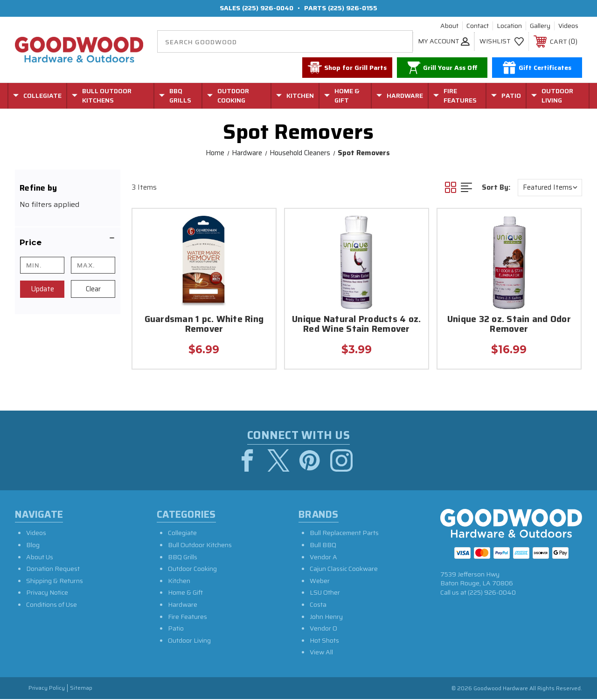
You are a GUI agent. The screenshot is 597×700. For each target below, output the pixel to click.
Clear (93, 289)
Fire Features (187, 617)
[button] (68, 242)
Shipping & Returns (55, 582)
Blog (33, 546)
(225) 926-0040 (268, 8)
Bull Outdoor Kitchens (200, 546)
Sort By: (496, 187)
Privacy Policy (47, 689)
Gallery (540, 26)
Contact (478, 26)
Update (42, 289)
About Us (40, 558)
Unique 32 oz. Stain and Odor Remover (509, 325)
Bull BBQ (323, 546)
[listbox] (550, 188)
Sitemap (81, 689)
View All (321, 653)
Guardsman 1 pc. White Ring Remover (204, 325)
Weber (320, 582)
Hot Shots (324, 641)
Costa (318, 605)
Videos (568, 26)
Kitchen (179, 582)
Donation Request (53, 570)
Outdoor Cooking (192, 570)
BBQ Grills (183, 558)
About (449, 26)
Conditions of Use (52, 605)
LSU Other (325, 593)
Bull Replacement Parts (344, 534)
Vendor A (323, 558)
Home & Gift (185, 593)
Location (509, 26)
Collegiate (182, 534)
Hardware (183, 605)
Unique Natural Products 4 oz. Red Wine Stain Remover (356, 325)
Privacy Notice (47, 593)
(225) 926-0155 (353, 8)
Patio (176, 629)
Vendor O (323, 629)
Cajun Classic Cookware (344, 570)
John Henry (326, 617)
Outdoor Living (189, 641)
